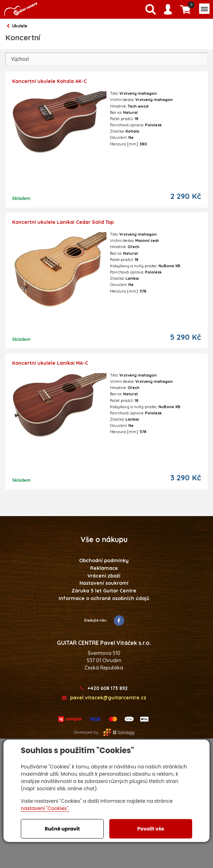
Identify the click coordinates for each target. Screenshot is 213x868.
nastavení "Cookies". (45, 808)
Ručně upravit (62, 829)
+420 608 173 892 (104, 688)
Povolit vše (151, 829)
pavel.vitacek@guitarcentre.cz (104, 698)
